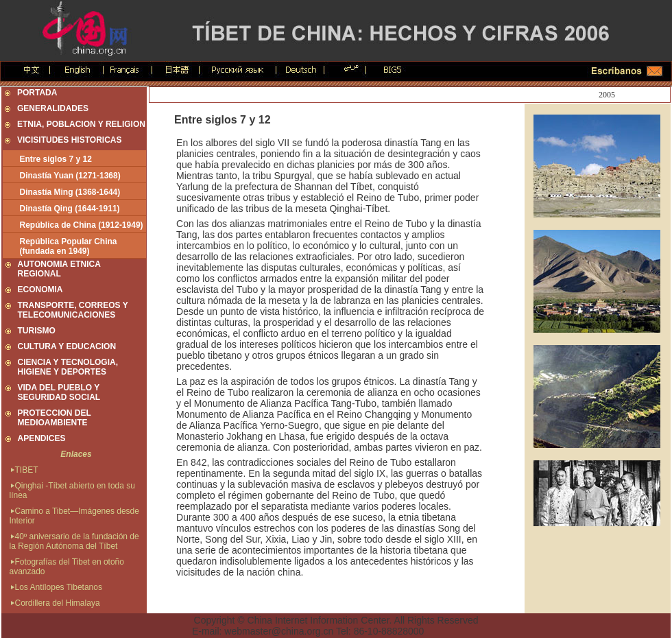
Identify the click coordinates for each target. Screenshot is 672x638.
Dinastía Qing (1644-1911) (70, 209)
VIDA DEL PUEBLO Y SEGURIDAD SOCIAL (59, 392)
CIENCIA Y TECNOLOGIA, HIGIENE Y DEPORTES (68, 367)
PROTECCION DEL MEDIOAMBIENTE (55, 418)
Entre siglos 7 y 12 (56, 159)
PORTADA (37, 93)
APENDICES (42, 438)
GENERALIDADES (53, 108)
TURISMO (37, 331)
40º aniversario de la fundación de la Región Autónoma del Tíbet (74, 541)
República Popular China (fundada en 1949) (69, 246)
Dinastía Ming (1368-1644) (70, 192)
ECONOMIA (40, 290)
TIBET (24, 470)
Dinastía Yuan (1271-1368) (70, 176)
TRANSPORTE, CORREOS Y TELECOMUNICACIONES (73, 310)
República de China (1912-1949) (82, 225)
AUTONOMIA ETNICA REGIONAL (59, 269)
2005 (607, 95)
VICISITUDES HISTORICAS (69, 140)
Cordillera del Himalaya (55, 603)
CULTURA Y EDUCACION (67, 346)
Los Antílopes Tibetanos (56, 587)
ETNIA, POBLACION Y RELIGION (81, 124)
